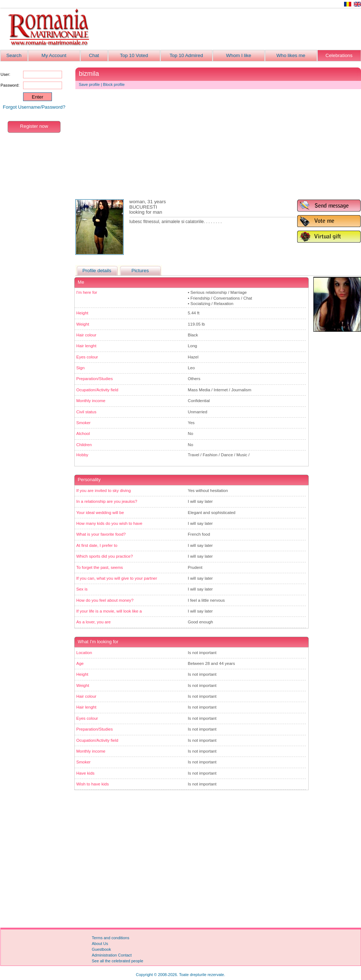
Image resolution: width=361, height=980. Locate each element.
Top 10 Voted (134, 55)
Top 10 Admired (186, 55)
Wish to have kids (93, 784)
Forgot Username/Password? (34, 107)
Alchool (83, 434)
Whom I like (239, 55)
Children (84, 445)
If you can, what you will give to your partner (117, 578)
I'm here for (87, 292)
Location (84, 653)
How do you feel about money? (105, 600)
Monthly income (91, 401)
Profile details (97, 271)
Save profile (89, 84)
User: (6, 74)
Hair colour (87, 335)
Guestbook (102, 949)
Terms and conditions (111, 938)
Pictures (140, 271)
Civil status (87, 412)
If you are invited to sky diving (104, 491)
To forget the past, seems (100, 567)
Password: (10, 85)
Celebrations (339, 55)
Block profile (114, 84)
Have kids (86, 773)
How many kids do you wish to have (109, 523)
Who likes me (291, 55)
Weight (83, 324)
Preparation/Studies (95, 379)
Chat (94, 55)
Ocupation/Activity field (98, 390)
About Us (100, 944)
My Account (54, 55)
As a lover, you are (94, 622)
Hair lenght (87, 346)
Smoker (84, 423)
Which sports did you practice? (105, 556)
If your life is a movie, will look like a (109, 611)
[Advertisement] (230, 29)
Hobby (82, 455)
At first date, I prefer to (97, 545)
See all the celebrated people (118, 961)
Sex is (82, 589)
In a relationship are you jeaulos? (107, 501)
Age (80, 663)
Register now (34, 126)
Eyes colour (87, 357)
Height (82, 313)
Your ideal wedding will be (100, 513)
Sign (81, 368)
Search (14, 55)
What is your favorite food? (101, 534)
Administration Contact (112, 955)
